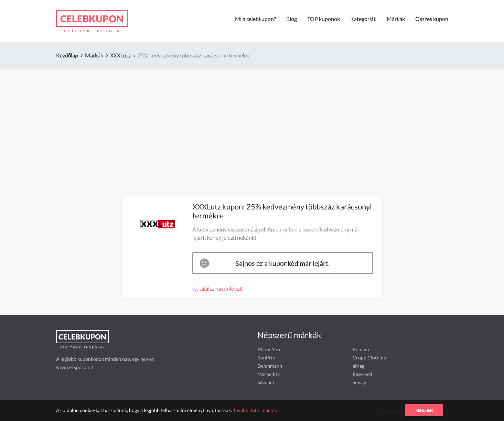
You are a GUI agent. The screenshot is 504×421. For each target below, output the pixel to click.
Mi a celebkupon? (255, 19)
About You (269, 349)
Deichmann (270, 366)
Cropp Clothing (369, 358)
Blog (292, 19)
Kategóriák (363, 19)
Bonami (361, 349)
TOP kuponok (324, 19)
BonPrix (266, 358)
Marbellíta (269, 374)
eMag (358, 366)
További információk (255, 410)
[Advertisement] (252, 122)
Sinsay (359, 382)
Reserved (362, 374)
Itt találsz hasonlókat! (218, 288)
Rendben (424, 410)
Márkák (396, 19)
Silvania (266, 382)
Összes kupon (432, 19)
